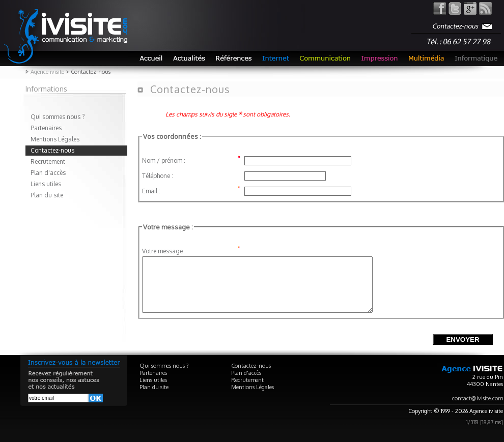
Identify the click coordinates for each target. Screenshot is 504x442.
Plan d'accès (48, 173)
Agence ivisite (47, 72)
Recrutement (48, 161)
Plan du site (47, 195)
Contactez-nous (52, 150)
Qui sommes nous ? (58, 117)
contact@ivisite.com (478, 409)
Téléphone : (158, 176)
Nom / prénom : (164, 160)
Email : (151, 191)
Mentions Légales (55, 139)
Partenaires (46, 128)
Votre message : (164, 251)
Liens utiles (46, 184)
